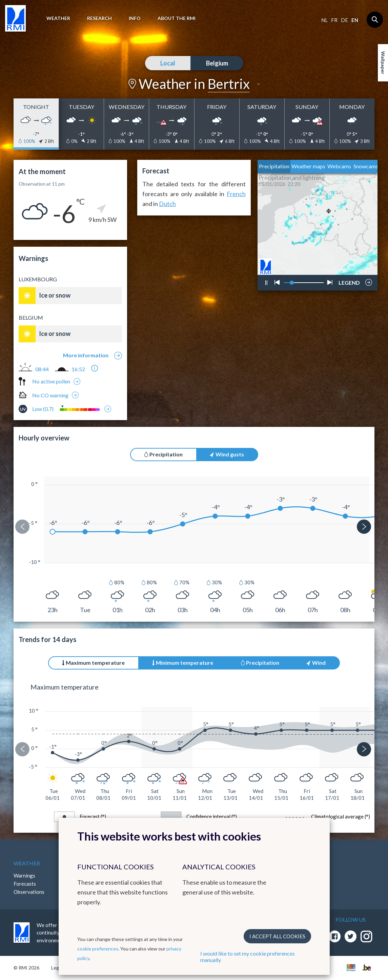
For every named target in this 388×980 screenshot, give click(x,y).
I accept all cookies (277, 936)
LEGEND (349, 281)
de (344, 20)
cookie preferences (98, 949)
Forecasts (25, 884)
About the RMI (177, 18)
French (236, 194)
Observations (29, 892)
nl (324, 20)
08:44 (42, 369)
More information (86, 355)
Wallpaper (383, 63)
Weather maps (308, 166)
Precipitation (274, 166)
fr (334, 20)
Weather (58, 18)
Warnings (24, 875)
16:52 (78, 369)
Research (99, 18)
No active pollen (51, 381)
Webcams (339, 166)
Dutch (167, 204)
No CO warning (50, 395)
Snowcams (366, 166)
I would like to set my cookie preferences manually (248, 957)
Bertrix (229, 84)
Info (135, 18)
